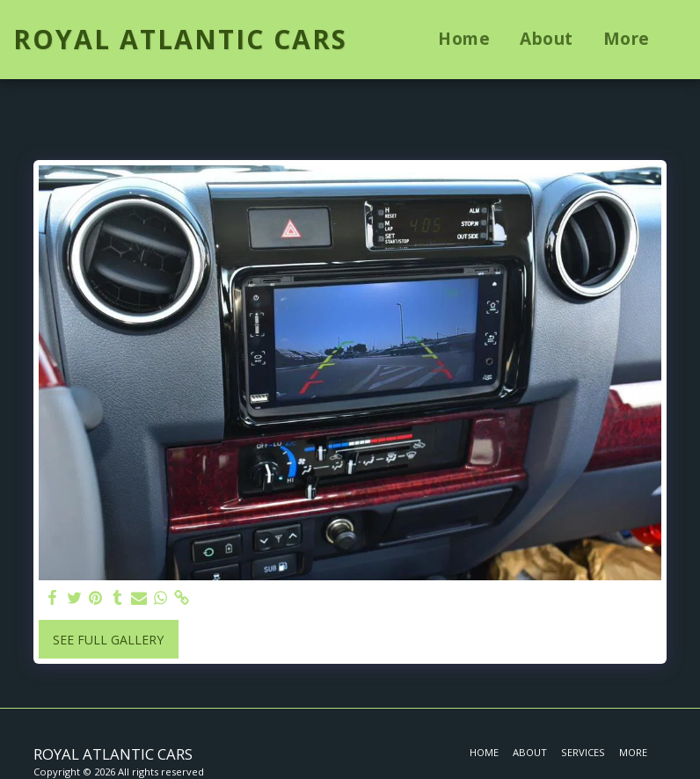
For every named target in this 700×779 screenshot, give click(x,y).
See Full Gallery (108, 640)
